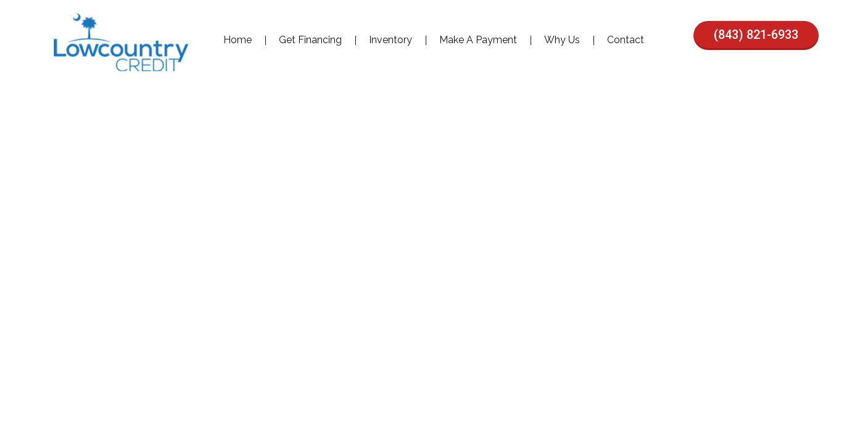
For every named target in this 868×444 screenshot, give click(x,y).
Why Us (562, 40)
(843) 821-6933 (756, 35)
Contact (626, 40)
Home (238, 40)
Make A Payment (478, 40)
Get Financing (310, 40)
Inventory (391, 40)
